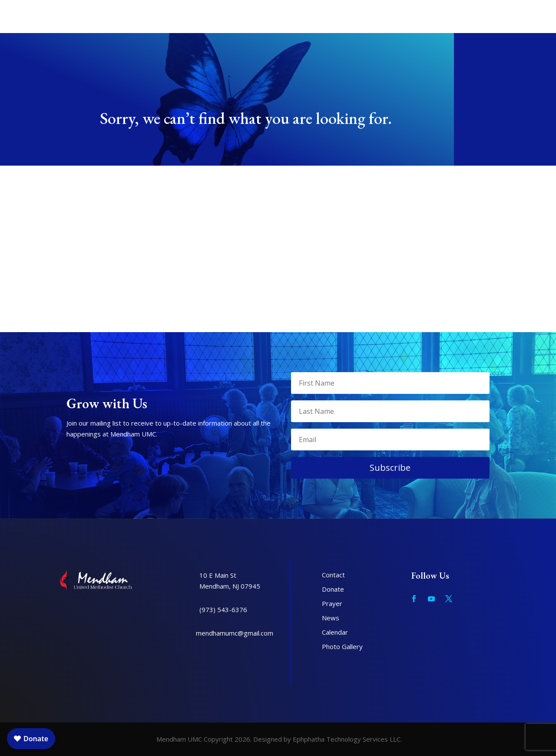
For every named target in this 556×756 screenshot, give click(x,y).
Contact (333, 575)
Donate (333, 589)
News (331, 618)
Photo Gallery (342, 646)
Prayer (332, 603)
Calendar (335, 632)
